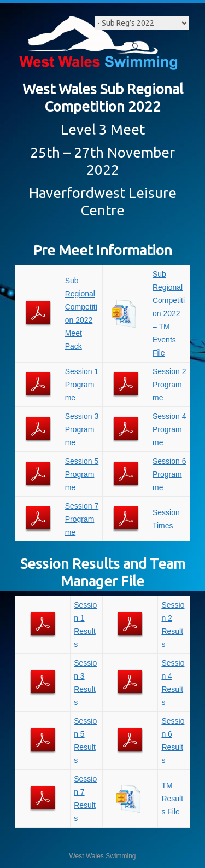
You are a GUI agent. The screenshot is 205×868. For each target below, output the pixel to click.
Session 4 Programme (169, 429)
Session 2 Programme (169, 385)
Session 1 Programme (82, 385)
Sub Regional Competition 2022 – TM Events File (169, 313)
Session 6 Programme (169, 474)
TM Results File (172, 799)
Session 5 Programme (82, 474)
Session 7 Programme (82, 519)
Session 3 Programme (82, 429)
